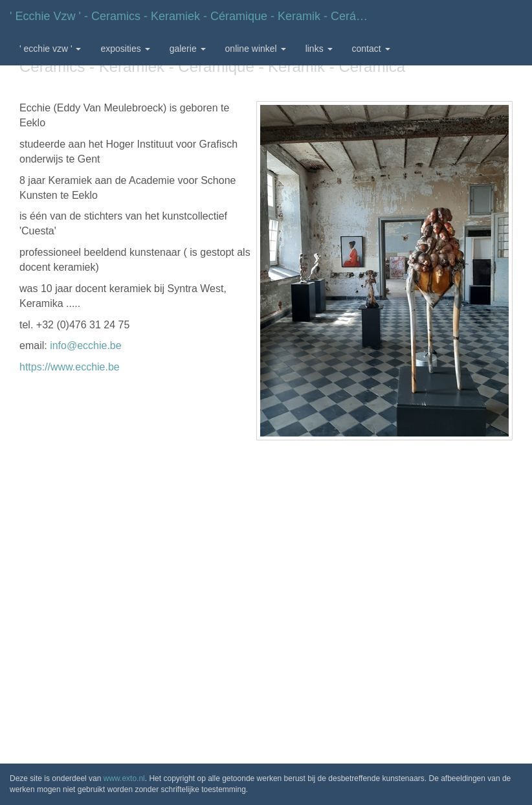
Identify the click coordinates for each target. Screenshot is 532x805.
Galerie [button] (188, 49)
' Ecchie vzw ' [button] (50, 49)
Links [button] (319, 49)
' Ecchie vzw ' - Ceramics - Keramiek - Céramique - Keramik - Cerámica (195, 16)
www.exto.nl (124, 778)
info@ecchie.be (86, 346)
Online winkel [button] (256, 49)
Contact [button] (371, 49)
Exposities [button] (125, 49)
